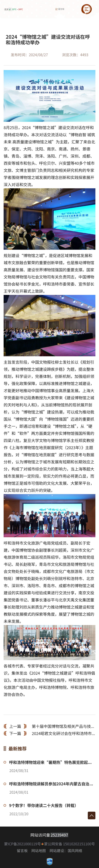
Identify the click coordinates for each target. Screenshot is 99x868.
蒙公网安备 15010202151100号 (69, 844)
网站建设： (59, 850)
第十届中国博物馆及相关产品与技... (49, 726)
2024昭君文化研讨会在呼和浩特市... (49, 733)
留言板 (60, 9)
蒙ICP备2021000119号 (22, 844)
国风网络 (75, 850)
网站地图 (39, 850)
